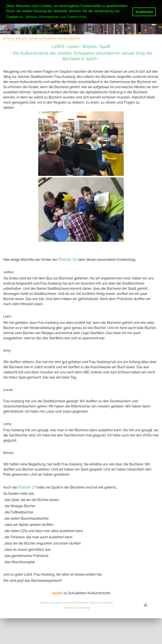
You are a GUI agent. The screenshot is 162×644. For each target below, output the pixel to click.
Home (10, 38)
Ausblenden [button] (144, 12)
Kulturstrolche (70, 38)
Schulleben (50, 38)
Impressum (71, 608)
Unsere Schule (28, 38)
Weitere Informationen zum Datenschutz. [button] (57, 17)
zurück (58, 593)
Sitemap (85, 608)
